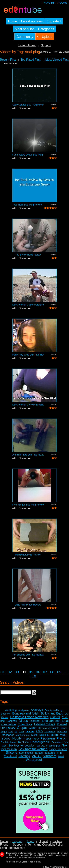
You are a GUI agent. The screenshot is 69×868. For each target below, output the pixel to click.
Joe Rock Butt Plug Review (28, 205)
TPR (59, 753)
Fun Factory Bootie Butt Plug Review (28, 155)
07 (45, 672)
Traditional (10, 756)
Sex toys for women (33, 749)
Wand (61, 756)
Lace (21, 732)
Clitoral (55, 717)
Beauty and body (54, 710)
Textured (50, 753)
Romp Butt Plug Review (28, 555)
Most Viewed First (57, 60)
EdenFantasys (45, 724)
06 (38, 672)
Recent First (8, 60)
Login (63, 3)
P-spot (27, 739)
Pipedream (48, 738)
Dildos (23, 721)
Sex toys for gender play (48, 746)
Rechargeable (40, 742)
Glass (32, 728)
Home (4, 841)
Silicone (11, 753)
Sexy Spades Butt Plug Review (28, 105)
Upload (43, 841)
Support (46, 45)
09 (59, 672)
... (66, 672)
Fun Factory (8, 728)
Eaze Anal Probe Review (28, 605)
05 (31, 672)
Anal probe (24, 710)
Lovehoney (50, 732)
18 (34, 676)
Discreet (35, 721)
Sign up (49, 3)
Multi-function (49, 735)
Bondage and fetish (26, 713)
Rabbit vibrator (9, 742)
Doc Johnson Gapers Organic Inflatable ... (28, 305)
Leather (30, 731)
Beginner (6, 714)
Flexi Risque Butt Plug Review (28, 505)
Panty (36, 739)
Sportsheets (26, 753)
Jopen (64, 728)
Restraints (57, 742)
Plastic (61, 738)
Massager (8, 735)
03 (17, 672)
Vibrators (50, 756)
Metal (34, 735)
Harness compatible (49, 728)
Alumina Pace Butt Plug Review (28, 455)
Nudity (17, 738)
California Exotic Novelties (29, 717)
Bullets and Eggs (52, 713)
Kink (11, 732)
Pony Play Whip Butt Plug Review (28, 355)
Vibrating (24, 756)
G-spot (22, 728)
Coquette (12, 721)
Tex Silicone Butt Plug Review (28, 655)
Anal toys (37, 710)
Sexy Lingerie (58, 749)
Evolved (62, 724)
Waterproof (34, 760)
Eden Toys (25, 724)
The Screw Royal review (28, 255)
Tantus (39, 753)
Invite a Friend (27, 45)
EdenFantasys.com (13, 848)
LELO (39, 731)
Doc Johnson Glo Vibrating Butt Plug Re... (28, 405)
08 (52, 672)
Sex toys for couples (22, 745)
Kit (16, 732)
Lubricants (62, 732)
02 (10, 672)
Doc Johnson (51, 721)
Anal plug (11, 710)
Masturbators (23, 735)
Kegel (4, 732)
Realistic (23, 742)
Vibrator (37, 756)
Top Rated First (31, 60)
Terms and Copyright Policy (46, 845)
